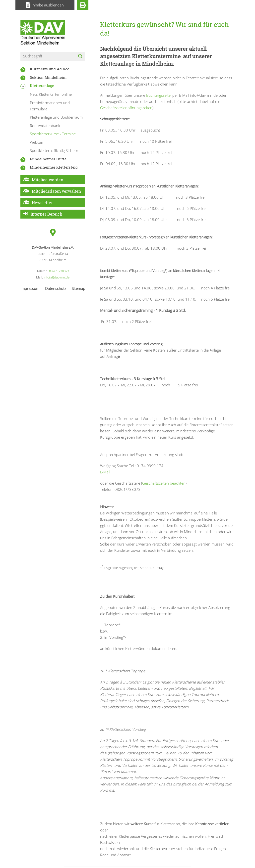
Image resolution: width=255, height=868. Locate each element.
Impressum (30, 288)
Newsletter (42, 203)
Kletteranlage (42, 86)
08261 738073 (59, 271)
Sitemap (78, 288)
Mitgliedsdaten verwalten (56, 191)
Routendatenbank (45, 126)
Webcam (37, 142)
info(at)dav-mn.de (57, 277)
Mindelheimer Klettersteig (54, 167)
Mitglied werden (48, 180)
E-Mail (105, 472)
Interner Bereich (46, 214)
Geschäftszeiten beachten (164, 483)
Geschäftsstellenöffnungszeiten (126, 108)
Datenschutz (56, 288)
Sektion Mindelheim (48, 77)
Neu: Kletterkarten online (51, 94)
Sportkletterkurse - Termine (53, 134)
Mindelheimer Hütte (48, 159)
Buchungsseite (158, 95)
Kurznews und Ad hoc (50, 69)
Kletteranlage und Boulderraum (56, 117)
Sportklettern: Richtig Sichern (54, 150)
